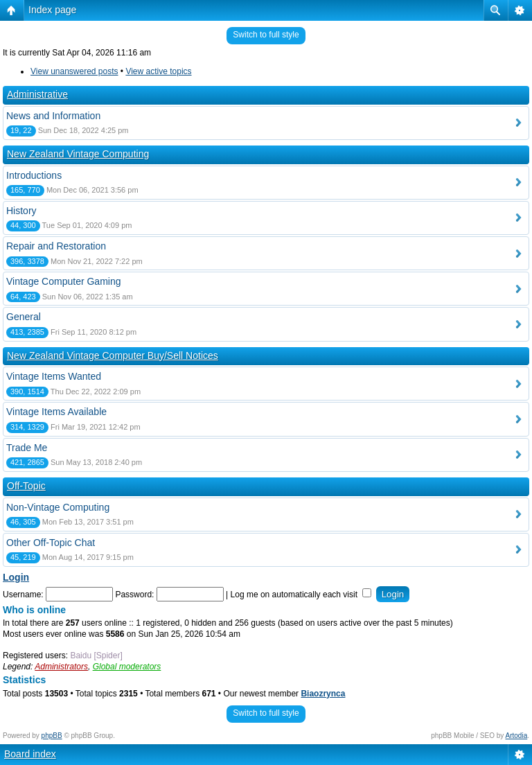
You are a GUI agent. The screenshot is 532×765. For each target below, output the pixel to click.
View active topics (158, 71)
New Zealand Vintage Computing (78, 154)
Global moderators (127, 667)
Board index (30, 754)
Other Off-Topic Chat (51, 543)
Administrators (61, 667)
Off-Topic (26, 486)
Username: (23, 595)
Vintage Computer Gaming (64, 281)
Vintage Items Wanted (54, 376)
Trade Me (27, 448)
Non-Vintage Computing (58, 507)
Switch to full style (266, 35)
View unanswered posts (74, 71)
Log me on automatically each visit (301, 595)
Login (16, 577)
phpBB (52, 736)
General (24, 317)
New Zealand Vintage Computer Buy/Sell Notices (113, 355)
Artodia (517, 736)
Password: (134, 595)
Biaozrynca (323, 694)
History (21, 211)
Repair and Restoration (56, 246)
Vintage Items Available (56, 412)
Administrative (37, 94)
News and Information (53, 116)
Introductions (34, 175)
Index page (52, 10)
